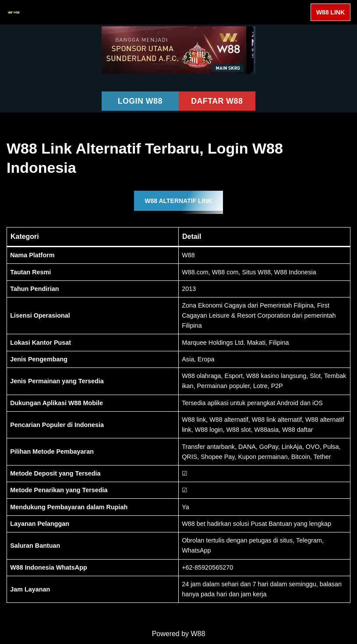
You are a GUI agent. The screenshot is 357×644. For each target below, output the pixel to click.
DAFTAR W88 (217, 101)
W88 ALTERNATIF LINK (178, 201)
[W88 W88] (14, 12)
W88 (198, 635)
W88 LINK (330, 12)
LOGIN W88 (140, 101)
